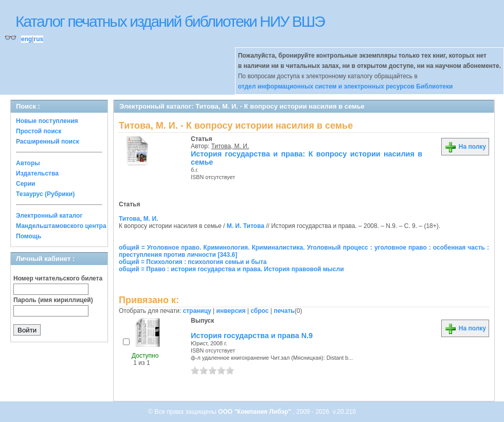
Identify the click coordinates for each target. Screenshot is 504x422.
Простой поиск (39, 131)
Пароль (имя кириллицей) (53, 300)
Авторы (28, 163)
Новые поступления (47, 121)
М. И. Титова (246, 226)
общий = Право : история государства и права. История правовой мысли (231, 269)
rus (38, 39)
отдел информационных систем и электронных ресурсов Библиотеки (346, 86)
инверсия (231, 311)
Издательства (37, 173)
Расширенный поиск (48, 142)
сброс (259, 311)
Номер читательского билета (58, 278)
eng (26, 39)
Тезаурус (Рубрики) (45, 194)
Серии (25, 184)
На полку (465, 147)
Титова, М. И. (230, 146)
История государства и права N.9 (252, 336)
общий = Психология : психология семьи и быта (193, 262)
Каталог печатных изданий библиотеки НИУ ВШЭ (170, 21)
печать (284, 311)
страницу (197, 311)
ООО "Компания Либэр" (255, 412)
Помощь (29, 236)
